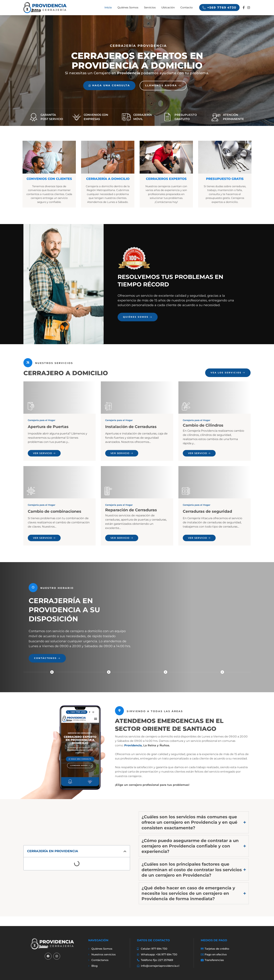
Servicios (150, 7)
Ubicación (168, 7)
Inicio (108, 7)
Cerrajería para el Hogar (42, 420)
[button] (125, 851)
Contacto (187, 7)
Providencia (133, 746)
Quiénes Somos (128, 7)
